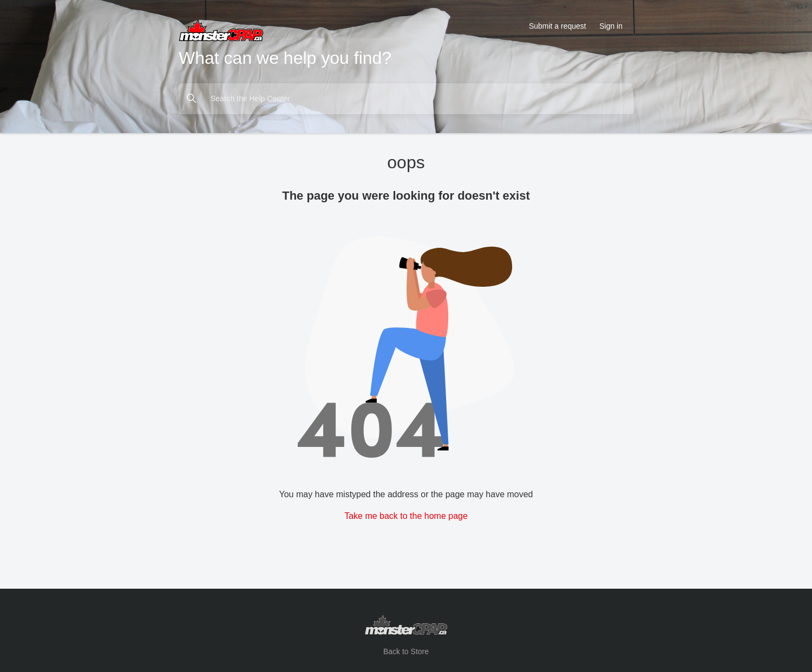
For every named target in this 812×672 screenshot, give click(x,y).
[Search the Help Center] (406, 99)
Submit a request (558, 26)
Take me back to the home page (406, 516)
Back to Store (406, 651)
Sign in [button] (611, 26)
